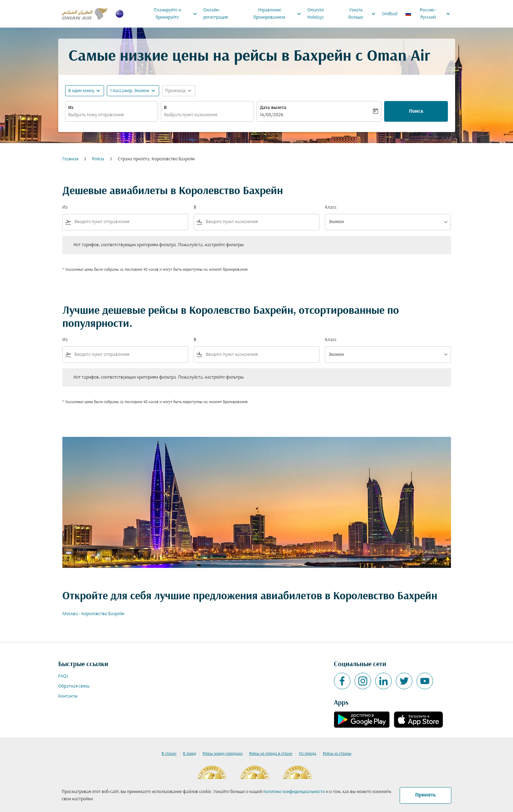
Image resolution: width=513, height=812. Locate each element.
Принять (425, 795)
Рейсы (98, 159)
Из (71, 108)
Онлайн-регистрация (216, 14)
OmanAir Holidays (316, 14)
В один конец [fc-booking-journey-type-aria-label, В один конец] (81, 91)
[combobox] (112, 115)
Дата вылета (273, 108)
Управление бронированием (279, 14)
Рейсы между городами (223, 754)
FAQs (63, 676)
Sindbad (389, 14)
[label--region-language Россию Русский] (428, 14)
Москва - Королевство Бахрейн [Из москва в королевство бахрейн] (93, 614)
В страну (169, 754)
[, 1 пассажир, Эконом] (130, 91)
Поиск (416, 111)
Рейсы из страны (337, 754)
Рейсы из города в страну (271, 754)
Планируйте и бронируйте (177, 14)
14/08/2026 (271, 115)
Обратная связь (74, 686)
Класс (331, 207)
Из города (308, 754)
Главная (70, 159)
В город (189, 754)
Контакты (68, 696)
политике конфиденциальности (294, 792)
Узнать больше (364, 14)
